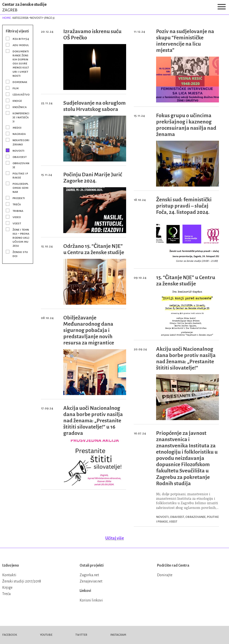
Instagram (118, 635)
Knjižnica (20, 107)
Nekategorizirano (21, 142)
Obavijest (20, 157)
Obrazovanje (21, 165)
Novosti (18, 151)
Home (6, 18)
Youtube (46, 635)
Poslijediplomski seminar (20, 188)
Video (17, 217)
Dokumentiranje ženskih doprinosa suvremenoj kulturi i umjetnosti (21, 63)
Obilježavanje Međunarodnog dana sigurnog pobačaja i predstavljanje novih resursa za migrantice (89, 330)
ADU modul (21, 45)
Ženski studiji (20, 254)
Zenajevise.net (91, 581)
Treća (17, 204)
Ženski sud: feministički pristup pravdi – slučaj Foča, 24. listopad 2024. (184, 206)
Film (16, 88)
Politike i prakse (20, 175)
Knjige (17, 101)
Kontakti (9, 575)
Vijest (17, 223)
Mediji (17, 128)
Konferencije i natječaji (21, 117)
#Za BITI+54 (21, 39)
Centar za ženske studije (114, 7)
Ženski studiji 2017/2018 (22, 581)
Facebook (10, 635)
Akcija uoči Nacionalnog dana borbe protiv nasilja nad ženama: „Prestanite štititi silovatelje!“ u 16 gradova (93, 421)
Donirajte (165, 575)
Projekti (19, 198)
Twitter (81, 635)
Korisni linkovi (91, 600)
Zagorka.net (89, 575)
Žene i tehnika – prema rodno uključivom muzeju (21, 238)
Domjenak (20, 82)
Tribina (18, 211)
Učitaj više (115, 538)
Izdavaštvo (21, 94)
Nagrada (19, 134)
